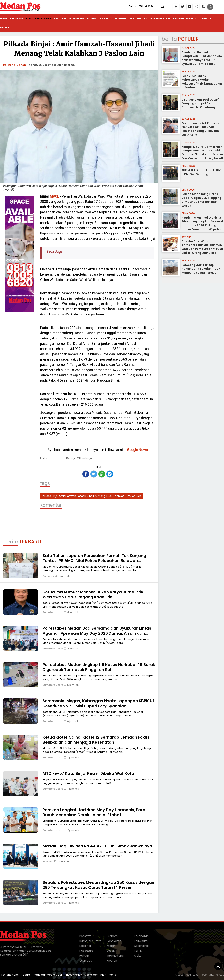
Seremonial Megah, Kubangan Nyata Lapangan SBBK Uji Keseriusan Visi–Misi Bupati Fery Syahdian (98, 703)
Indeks (5, 27)
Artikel (138, 956)
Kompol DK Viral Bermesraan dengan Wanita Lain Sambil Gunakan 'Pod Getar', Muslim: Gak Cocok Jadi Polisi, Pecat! (203, 153)
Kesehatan (141, 936)
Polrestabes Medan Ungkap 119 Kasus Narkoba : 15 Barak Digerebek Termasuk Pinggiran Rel (99, 667)
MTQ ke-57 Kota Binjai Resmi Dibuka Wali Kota (88, 773)
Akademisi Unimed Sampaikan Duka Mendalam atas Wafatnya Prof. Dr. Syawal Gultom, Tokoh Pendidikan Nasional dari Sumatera (202, 62)
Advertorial (141, 946)
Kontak (113, 975)
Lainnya (204, 18)
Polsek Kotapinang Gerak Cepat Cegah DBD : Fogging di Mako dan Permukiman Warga (201, 200)
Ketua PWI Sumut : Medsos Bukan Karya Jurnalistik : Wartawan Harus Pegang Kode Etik (94, 594)
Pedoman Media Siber (48, 975)
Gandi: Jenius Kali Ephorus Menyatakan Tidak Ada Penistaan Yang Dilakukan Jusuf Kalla (200, 129)
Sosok (111, 951)
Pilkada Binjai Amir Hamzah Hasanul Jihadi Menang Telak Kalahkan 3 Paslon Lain (92, 496)
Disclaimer (91, 975)
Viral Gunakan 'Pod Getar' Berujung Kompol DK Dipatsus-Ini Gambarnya (200, 103)
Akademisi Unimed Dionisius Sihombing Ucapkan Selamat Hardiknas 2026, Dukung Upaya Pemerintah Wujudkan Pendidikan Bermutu (202, 225)
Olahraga (105, 18)
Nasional (60, 18)
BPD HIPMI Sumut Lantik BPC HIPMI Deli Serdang (201, 172)
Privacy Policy (73, 975)
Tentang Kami (10, 975)
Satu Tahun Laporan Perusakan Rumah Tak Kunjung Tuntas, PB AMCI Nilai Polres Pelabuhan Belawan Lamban (94, 561)
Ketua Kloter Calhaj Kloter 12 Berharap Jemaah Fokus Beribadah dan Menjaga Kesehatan (96, 740)
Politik (191, 18)
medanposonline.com (197, 975)
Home (4, 18)
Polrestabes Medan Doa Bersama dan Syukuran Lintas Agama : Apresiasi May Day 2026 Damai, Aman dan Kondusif (97, 633)
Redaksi (26, 975)
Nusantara (77, 18)
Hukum (92, 18)
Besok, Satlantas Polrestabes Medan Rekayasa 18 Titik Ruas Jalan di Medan (202, 82)
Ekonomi (121, 18)
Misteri (111, 946)
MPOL (54, 196)
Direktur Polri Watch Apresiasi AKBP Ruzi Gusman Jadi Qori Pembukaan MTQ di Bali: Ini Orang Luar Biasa (202, 247)
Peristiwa (17, 18)
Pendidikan (137, 18)
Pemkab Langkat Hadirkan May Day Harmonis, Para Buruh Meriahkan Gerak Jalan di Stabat (94, 812)
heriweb (219, 975)
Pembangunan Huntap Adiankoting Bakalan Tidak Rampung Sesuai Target (201, 269)
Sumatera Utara (37, 18)
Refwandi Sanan (15, 65)
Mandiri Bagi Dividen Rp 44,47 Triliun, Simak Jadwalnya (97, 846)
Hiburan (178, 18)
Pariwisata (141, 941)
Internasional (160, 18)
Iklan (103, 975)
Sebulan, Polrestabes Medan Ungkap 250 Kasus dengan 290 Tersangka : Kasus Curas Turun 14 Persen (98, 885)
